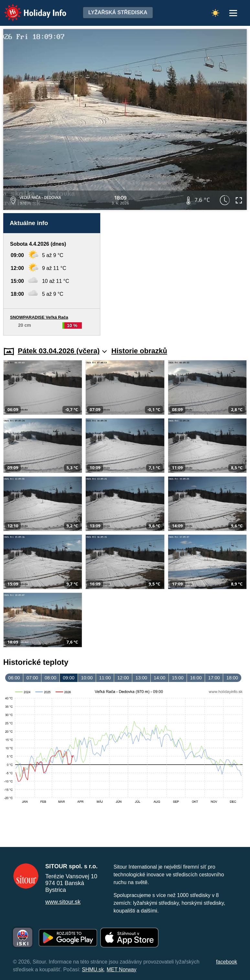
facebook (227, 962)
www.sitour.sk (63, 902)
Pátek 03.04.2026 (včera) (62, 351)
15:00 (178, 678)
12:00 (123, 678)
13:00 (141, 678)
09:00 (69, 678)
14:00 (159, 678)
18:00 (232, 678)
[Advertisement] (177, 274)
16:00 (196, 678)
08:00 (50, 678)
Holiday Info (29, 8)
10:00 (87, 678)
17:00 (214, 678)
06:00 (14, 678)
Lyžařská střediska (118, 12)
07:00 (32, 678)
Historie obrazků (139, 351)
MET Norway (122, 970)
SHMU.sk (93, 970)
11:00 (105, 678)
